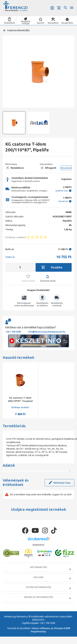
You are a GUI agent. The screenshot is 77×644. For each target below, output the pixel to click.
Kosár (59, 8)
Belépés (52, 8)
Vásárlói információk (38, 610)
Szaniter (41, 23)
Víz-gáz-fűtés (67, 23)
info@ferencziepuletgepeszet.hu (47, 332)
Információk (39, 580)
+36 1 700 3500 (13, 332)
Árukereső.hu (38, 558)
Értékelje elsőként (20, 407)
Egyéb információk (39, 600)
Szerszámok (53, 23)
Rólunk (39, 590)
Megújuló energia (26, 22)
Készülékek (9, 23)
